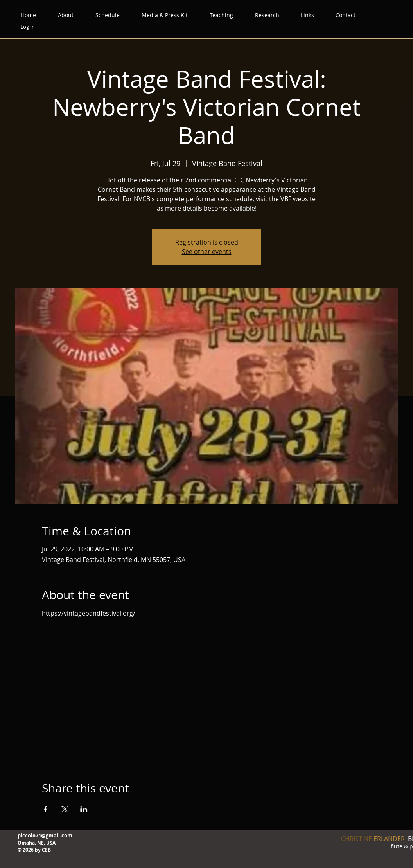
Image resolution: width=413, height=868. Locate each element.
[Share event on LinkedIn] (84, 809)
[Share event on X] (65, 809)
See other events (207, 252)
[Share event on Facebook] (46, 809)
